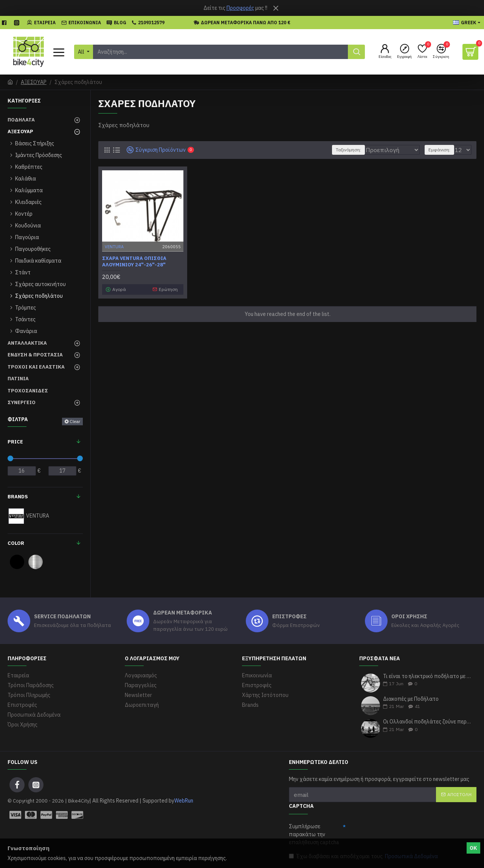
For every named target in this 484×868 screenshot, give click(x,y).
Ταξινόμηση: (344, 150)
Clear (75, 421)
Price (15, 442)
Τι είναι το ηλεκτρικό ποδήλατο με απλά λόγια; (427, 676)
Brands (18, 497)
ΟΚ (473, 848)
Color (16, 543)
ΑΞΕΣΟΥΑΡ (34, 82)
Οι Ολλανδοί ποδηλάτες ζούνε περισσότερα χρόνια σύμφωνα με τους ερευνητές (427, 722)
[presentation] (403, 835)
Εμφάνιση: (442, 150)
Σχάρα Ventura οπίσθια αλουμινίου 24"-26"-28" (134, 262)
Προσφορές (240, 8)
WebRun (184, 801)
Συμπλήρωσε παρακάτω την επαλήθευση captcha (314, 834)
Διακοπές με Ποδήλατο (411, 699)
